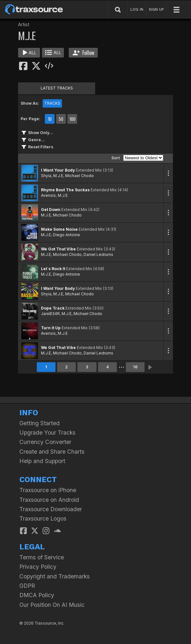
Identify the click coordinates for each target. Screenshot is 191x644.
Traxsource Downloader (51, 509)
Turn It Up (51, 328)
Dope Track (53, 308)
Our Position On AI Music (52, 605)
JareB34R (50, 314)
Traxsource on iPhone (48, 490)
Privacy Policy (38, 567)
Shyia (46, 176)
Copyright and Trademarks (55, 576)
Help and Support (42, 461)
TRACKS (52, 103)
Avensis (48, 195)
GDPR (27, 586)
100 (72, 119)
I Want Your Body (58, 170)
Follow (83, 53)
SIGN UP (156, 9)
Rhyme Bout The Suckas (65, 190)
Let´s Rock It (53, 269)
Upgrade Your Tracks (47, 433)
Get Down (51, 210)
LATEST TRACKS (57, 88)
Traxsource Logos (43, 518)
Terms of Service (42, 557)
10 (50, 119)
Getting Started (40, 423)
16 (135, 367)
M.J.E (58, 176)
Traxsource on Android (49, 500)
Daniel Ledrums (98, 254)
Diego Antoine (66, 235)
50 (61, 119)
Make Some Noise (59, 229)
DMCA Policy (37, 595)
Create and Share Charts (52, 452)
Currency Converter (45, 442)
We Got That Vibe (58, 249)
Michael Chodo (80, 176)
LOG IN (137, 9)
